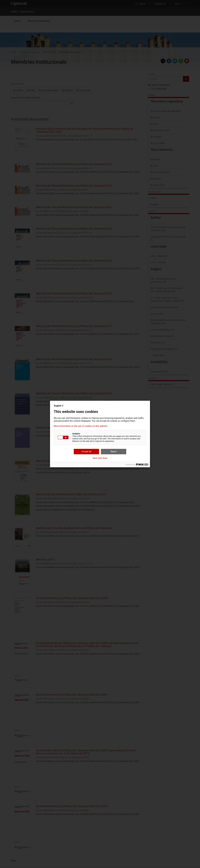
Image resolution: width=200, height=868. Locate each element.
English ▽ (59, 406)
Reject (114, 451)
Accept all (86, 451)
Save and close (100, 458)
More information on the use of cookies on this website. (81, 426)
